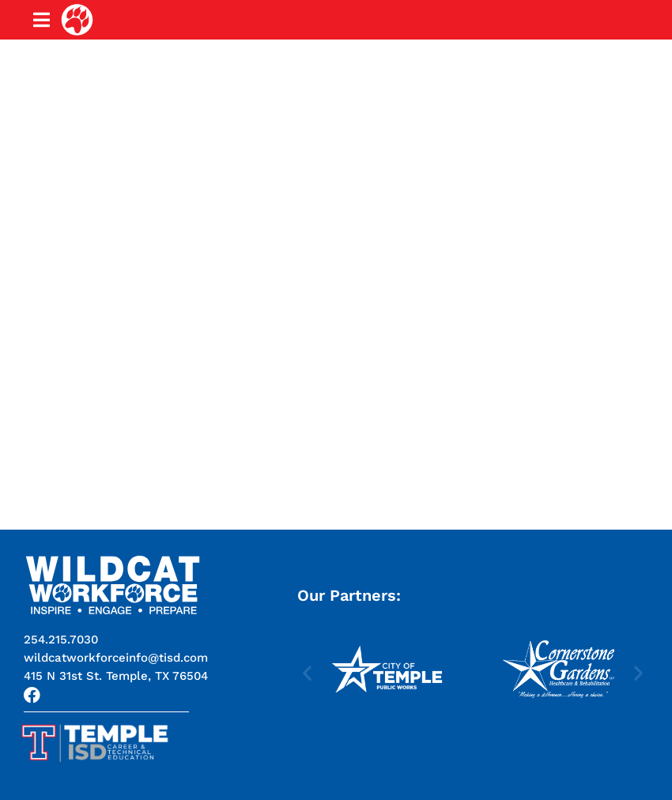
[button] (116, 676)
